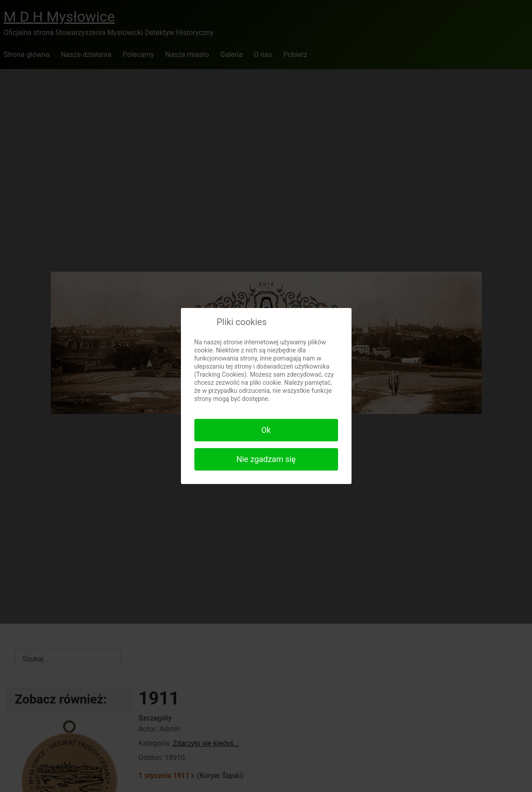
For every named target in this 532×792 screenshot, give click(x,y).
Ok (266, 430)
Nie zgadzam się (266, 459)
